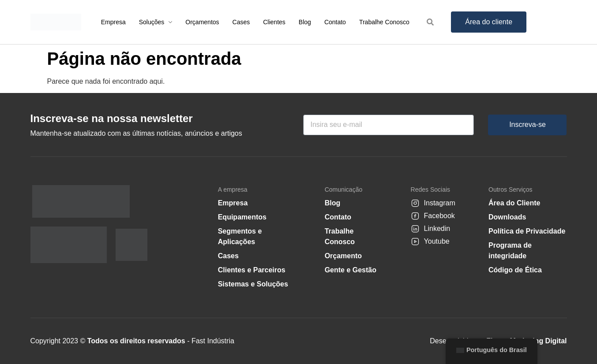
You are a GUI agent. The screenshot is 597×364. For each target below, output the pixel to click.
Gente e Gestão (351, 270)
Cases (228, 256)
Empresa (233, 203)
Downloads (507, 217)
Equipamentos (242, 217)
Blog (333, 203)
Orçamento (343, 256)
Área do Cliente (514, 203)
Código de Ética (515, 270)
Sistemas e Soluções (253, 284)
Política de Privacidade (527, 231)
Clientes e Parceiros (252, 270)
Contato (338, 217)
